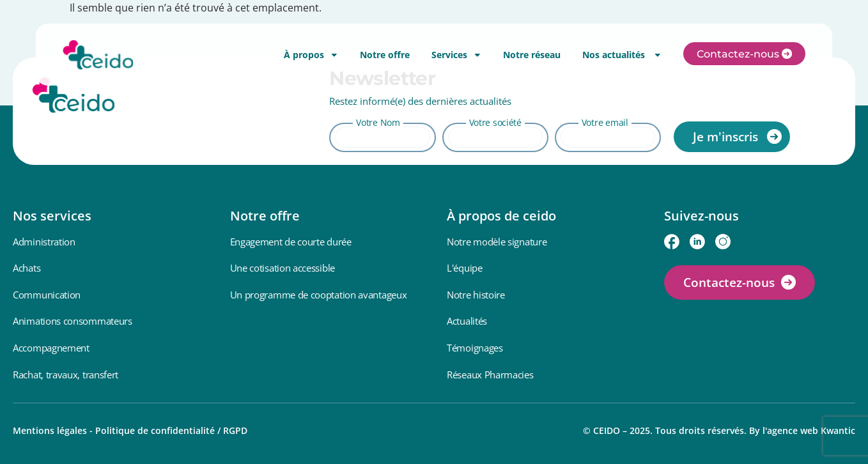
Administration (44, 242)
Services (456, 55)
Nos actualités (622, 55)
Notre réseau (532, 55)
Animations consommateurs (73, 321)
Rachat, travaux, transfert (66, 375)
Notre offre (385, 55)
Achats (27, 268)
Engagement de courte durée (291, 242)
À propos (311, 55)
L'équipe (465, 268)
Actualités (467, 321)
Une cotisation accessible (283, 268)
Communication (47, 295)
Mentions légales (50, 430)
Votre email (605, 122)
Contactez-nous (729, 282)
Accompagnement (51, 348)
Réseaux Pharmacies (490, 375)
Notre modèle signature (497, 242)
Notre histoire (476, 295)
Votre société (495, 122)
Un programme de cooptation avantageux (319, 295)
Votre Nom (378, 122)
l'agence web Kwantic (809, 430)
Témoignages (475, 348)
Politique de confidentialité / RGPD (171, 430)
